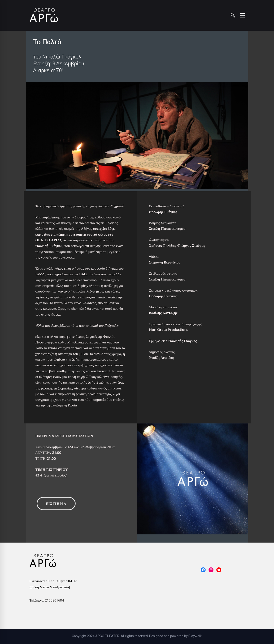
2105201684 (54, 600)
